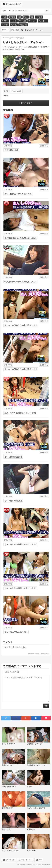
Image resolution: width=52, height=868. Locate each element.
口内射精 (12, 17)
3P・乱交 (22, 21)
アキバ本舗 (16, 91)
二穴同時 (5, 25)
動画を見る (27, 103)
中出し (4, 17)
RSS (40, 860)
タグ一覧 (14, 25)
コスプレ (5, 21)
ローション (32, 21)
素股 (32, 17)
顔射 (19, 17)
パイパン (14, 21)
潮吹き (26, 17)
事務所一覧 (23, 25)
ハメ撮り (39, 17)
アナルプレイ (43, 21)
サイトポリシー (27, 860)
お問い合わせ (10, 860)
